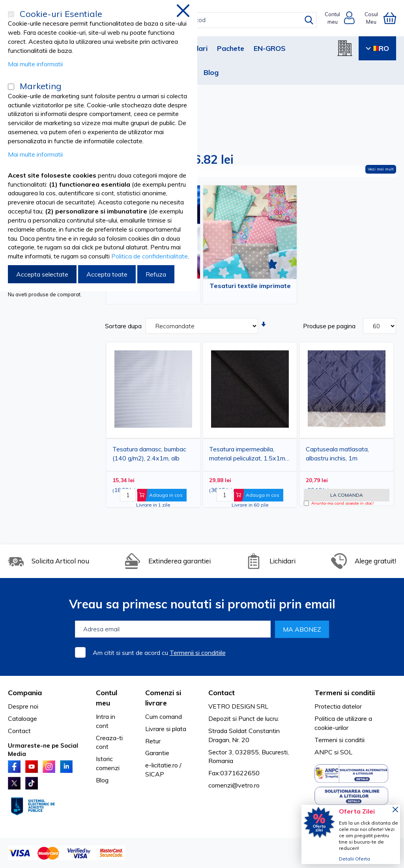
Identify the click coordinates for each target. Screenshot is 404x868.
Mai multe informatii (35, 64)
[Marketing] (11, 87)
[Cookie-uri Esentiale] (11, 14)
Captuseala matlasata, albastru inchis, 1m (337, 454)
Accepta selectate (42, 274)
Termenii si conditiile (198, 653)
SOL (346, 752)
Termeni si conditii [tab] (345, 693)
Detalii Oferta (354, 859)
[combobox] (209, 20)
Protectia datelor (338, 706)
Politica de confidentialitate (150, 256)
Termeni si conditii (339, 740)
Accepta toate (107, 274)
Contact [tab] (222, 693)
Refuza (156, 274)
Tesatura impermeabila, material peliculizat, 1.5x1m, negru (248, 455)
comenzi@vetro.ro (234, 785)
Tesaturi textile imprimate (250, 286)
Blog (211, 72)
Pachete (231, 48)
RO (377, 48)
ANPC (324, 752)
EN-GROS (270, 48)
